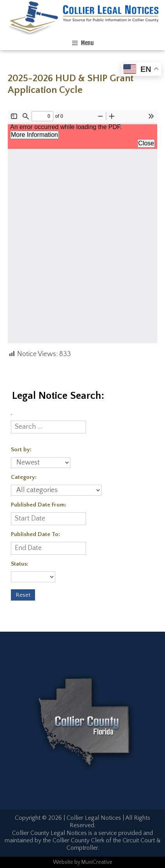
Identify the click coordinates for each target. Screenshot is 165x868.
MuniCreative (97, 862)
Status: (20, 564)
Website (63, 862)
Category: (24, 477)
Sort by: (21, 450)
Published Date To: (35, 534)
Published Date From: (39, 505)
